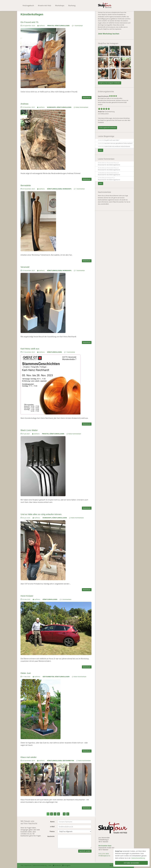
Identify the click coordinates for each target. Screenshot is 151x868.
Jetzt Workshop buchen (109, 34)
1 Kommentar (77, 26)
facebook (57, 865)
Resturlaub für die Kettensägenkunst (109, 165)
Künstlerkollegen (62, 26)
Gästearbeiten (48, 677)
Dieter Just (26, 673)
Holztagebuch (28, 5)
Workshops (60, 5)
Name (52, 822)
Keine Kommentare (81, 107)
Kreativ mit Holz (45, 5)
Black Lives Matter (29, 430)
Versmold (25, 267)
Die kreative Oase (105, 846)
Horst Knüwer (27, 596)
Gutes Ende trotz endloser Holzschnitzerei (117, 146)
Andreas (24, 104)
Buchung (72, 5)
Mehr (101, 150)
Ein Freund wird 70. (30, 22)
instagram (66, 865)
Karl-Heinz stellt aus (30, 349)
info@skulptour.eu (104, 856)
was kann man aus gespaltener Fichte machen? (118, 143)
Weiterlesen (87, 98)
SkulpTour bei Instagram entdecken (110, 83)
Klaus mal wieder (29, 757)
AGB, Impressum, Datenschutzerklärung (34, 865)
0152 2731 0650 (104, 854)
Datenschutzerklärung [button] (138, 858)
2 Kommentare (66, 599)
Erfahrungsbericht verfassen (108, 128)
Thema (52, 831)
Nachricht (51, 836)
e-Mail (52, 827)
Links (50, 865)
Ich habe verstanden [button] (131, 863)
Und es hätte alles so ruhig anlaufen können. (41, 514)
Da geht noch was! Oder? (112, 140)
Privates (51, 26)
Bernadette (26, 185)
